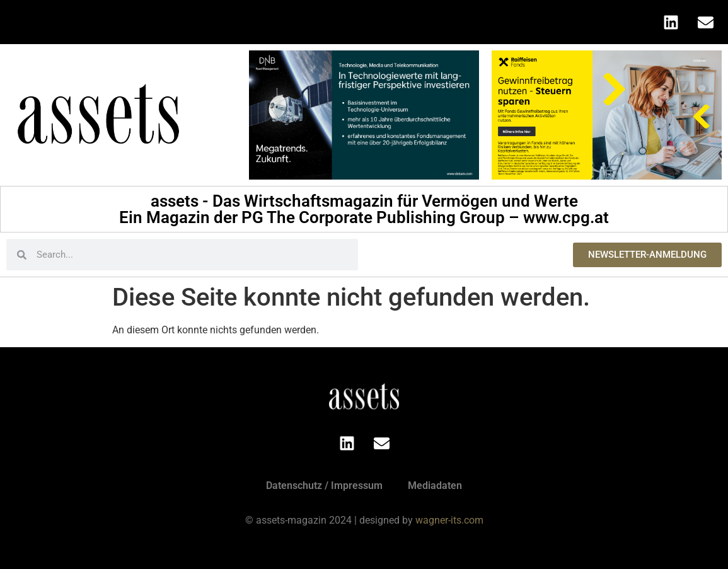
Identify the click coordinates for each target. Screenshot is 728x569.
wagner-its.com (449, 520)
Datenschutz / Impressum (324, 486)
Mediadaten (435, 486)
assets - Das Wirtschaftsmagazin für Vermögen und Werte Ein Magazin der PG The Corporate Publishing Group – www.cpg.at (364, 209)
